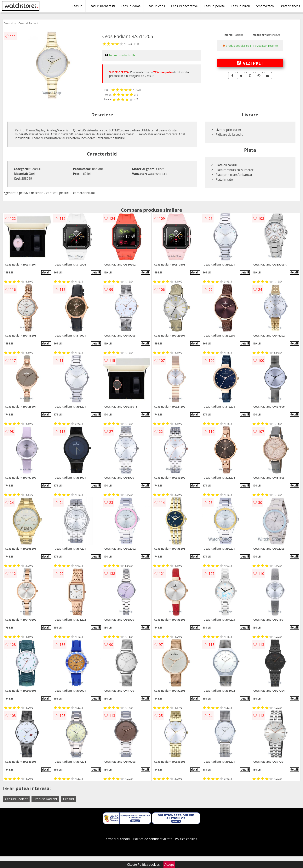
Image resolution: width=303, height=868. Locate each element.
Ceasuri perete (214, 6)
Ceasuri (77, 6)
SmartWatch (265, 6)
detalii (46, 272)
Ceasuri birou (240, 6)
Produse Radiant (45, 799)
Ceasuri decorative (184, 6)
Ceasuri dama (131, 6)
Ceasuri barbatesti (102, 6)
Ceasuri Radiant (28, 23)
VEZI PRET (250, 63)
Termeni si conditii (117, 839)
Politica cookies (186, 839)
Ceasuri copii (156, 6)
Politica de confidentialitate (153, 839)
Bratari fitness (290, 6)
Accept (169, 865)
